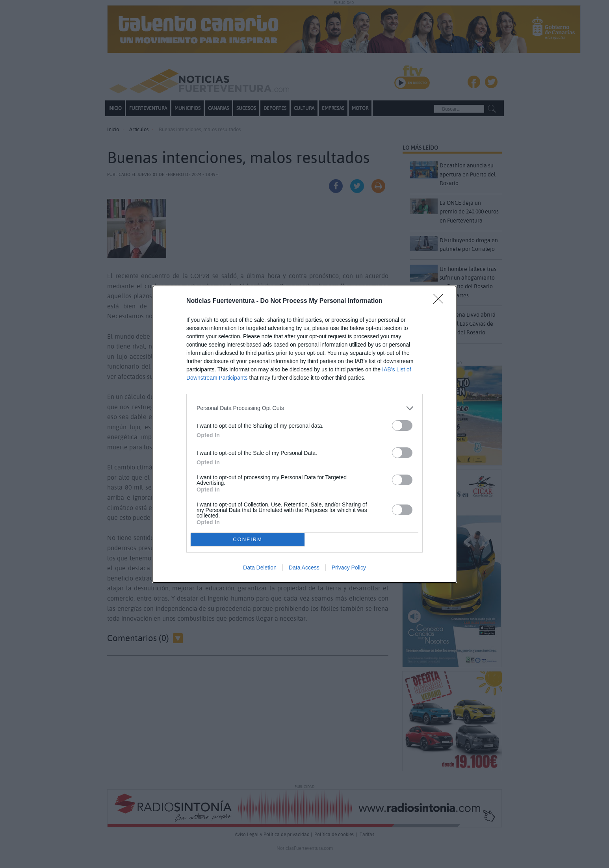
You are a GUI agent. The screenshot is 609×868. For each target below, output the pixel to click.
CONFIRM (248, 539)
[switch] (402, 426)
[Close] (441, 301)
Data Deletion (260, 568)
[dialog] (304, 434)
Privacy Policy (349, 568)
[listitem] (304, 408)
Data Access (304, 568)
